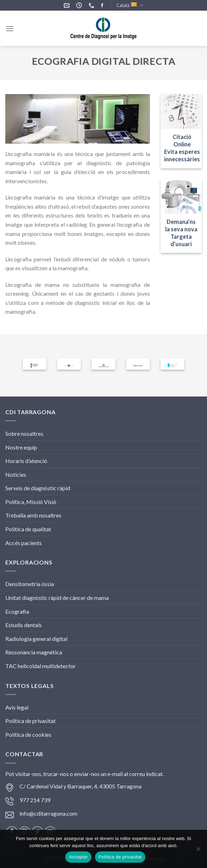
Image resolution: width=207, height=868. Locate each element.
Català (130, 5)
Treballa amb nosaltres (33, 515)
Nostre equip (21, 447)
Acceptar (78, 857)
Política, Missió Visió (31, 502)
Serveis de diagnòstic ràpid (38, 488)
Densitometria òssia (30, 584)
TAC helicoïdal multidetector (41, 666)
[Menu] (10, 28)
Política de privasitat (30, 721)
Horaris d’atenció (26, 461)
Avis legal (17, 707)
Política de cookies (28, 734)
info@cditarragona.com (48, 813)
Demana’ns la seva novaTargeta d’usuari (181, 233)
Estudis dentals (24, 625)
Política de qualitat (28, 529)
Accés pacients (24, 543)
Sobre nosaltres (24, 433)
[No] (198, 851)
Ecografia (17, 611)
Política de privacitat (120, 857)
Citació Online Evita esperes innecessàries (182, 148)
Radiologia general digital (36, 639)
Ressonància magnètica (34, 652)
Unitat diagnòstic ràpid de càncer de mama (57, 598)
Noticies (16, 474)
